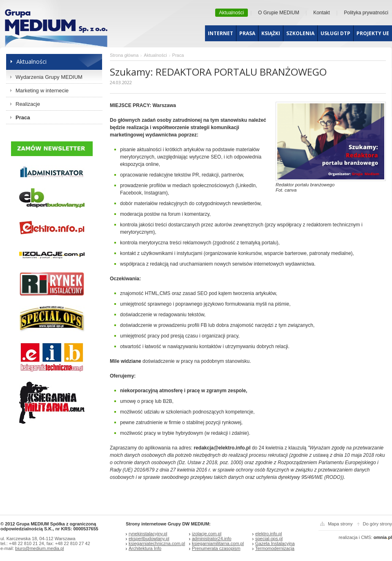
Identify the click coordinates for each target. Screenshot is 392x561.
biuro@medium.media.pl (39, 548)
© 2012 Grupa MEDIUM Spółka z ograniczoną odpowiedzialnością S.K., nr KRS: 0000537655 (49, 526)
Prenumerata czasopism (216, 548)
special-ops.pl (269, 539)
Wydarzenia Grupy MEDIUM (49, 77)
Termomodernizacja (275, 548)
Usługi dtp (335, 33)
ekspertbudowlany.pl (149, 539)
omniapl (383, 537)
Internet (220, 33)
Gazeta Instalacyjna (275, 543)
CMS (366, 537)
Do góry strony (377, 524)
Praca (23, 117)
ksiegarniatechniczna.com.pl (157, 543)
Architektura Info (145, 548)
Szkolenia (300, 33)
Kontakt (322, 13)
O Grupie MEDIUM (279, 13)
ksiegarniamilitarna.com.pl (218, 543)
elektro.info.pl (268, 534)
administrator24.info (212, 539)
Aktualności (231, 13)
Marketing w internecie (42, 91)
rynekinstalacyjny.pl (148, 534)
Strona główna (124, 55)
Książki (271, 33)
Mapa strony (340, 524)
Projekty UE (373, 33)
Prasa (247, 33)
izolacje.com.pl (207, 534)
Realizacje (28, 104)
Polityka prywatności (366, 13)
